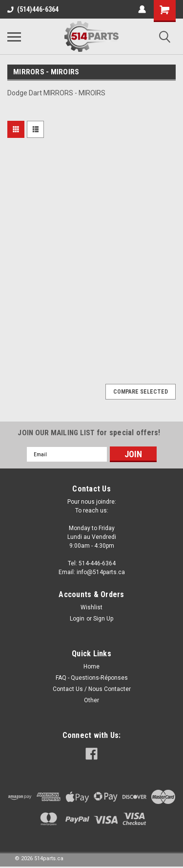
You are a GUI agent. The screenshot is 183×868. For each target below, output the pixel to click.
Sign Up (103, 619)
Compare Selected (141, 392)
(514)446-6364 (33, 9)
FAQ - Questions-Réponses (92, 678)
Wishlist (91, 607)
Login (77, 619)
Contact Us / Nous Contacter (92, 689)
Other (91, 700)
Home (91, 667)
